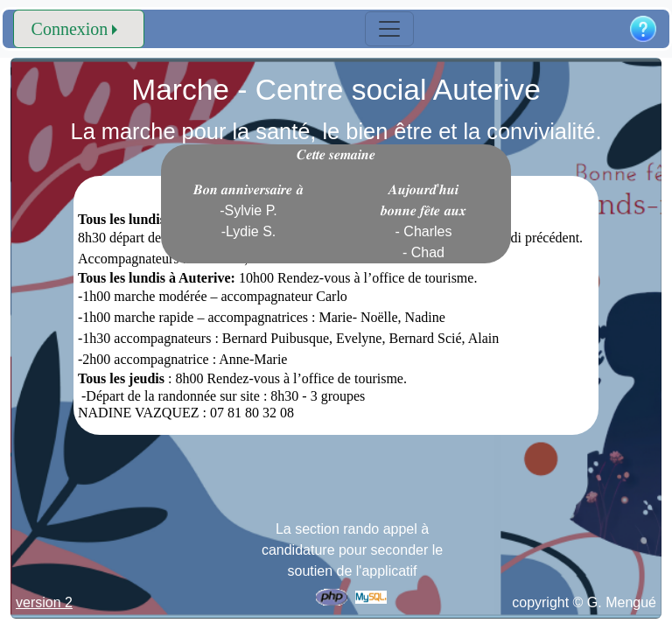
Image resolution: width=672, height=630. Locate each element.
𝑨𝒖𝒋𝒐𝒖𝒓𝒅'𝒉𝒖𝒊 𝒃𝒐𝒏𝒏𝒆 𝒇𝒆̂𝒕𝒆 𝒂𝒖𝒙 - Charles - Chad (423, 221)
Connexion (70, 29)
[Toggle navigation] (389, 29)
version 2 (44, 602)
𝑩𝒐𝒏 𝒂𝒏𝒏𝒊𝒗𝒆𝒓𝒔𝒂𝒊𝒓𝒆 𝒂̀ (248, 210)
